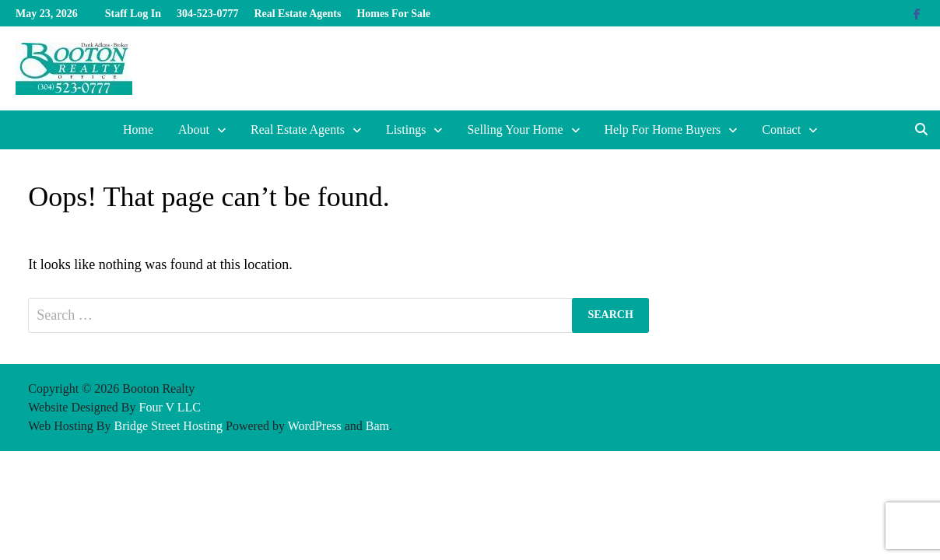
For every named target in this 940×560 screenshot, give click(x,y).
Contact (781, 129)
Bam (377, 426)
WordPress (315, 426)
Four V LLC (169, 407)
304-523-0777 (207, 14)
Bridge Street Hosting (169, 426)
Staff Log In (133, 14)
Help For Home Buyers (663, 129)
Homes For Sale (393, 14)
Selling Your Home (515, 129)
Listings (406, 129)
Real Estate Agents (297, 14)
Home (138, 129)
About (194, 129)
